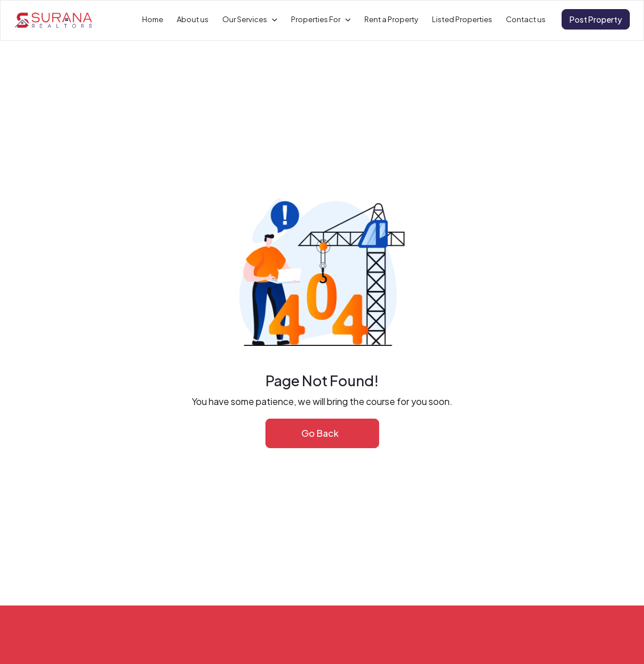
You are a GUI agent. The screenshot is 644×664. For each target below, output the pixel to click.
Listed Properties (462, 19)
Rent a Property (391, 19)
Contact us (526, 19)
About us (193, 19)
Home (153, 19)
